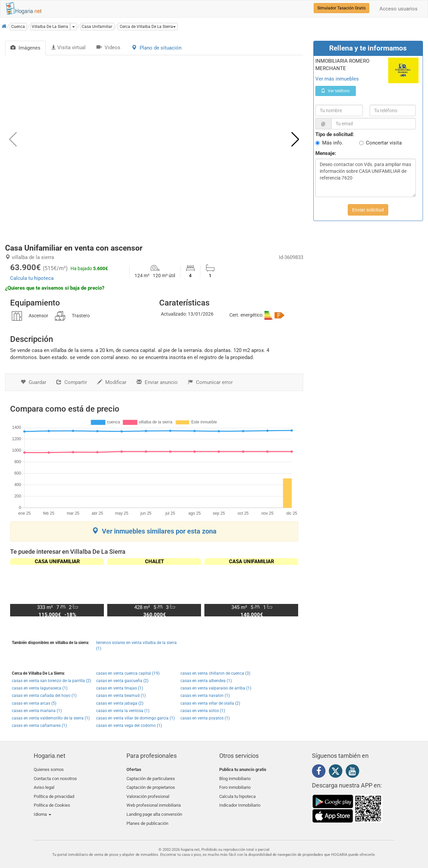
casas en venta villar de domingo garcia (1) (135, 718)
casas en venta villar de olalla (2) (210, 703)
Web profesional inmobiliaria (154, 801)
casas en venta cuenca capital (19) (128, 673)
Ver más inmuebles (337, 79)
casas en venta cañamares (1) (39, 726)
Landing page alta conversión (154, 809)
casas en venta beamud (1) (121, 696)
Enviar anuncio (157, 382)
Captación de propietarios (151, 785)
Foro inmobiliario (235, 785)
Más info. (333, 143)
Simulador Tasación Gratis (341, 8)
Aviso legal (44, 785)
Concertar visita (384, 143)
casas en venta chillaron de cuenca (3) (215, 673)
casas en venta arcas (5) (34, 703)
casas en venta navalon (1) (205, 696)
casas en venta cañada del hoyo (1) (44, 696)
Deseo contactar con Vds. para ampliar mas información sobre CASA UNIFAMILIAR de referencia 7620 (366, 178)
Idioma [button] (42, 809)
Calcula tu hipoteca (32, 278)
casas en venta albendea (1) (206, 681)
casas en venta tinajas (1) (120, 688)
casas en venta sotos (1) (203, 711)
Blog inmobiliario (235, 778)
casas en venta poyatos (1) (205, 718)
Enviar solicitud (368, 210)
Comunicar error (210, 382)
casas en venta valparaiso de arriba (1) (216, 688)
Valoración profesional (148, 793)
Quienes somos (49, 769)
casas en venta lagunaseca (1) (40, 688)
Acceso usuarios (398, 9)
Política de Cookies (52, 801)
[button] (148, 27)
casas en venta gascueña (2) (122, 681)
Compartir (72, 382)
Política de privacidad (54, 793)
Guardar (33, 382)
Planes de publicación (147, 817)
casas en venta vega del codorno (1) (129, 726)
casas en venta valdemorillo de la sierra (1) (51, 718)
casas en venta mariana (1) (37, 711)
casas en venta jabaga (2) (120, 703)
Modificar (112, 382)
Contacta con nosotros (55, 778)
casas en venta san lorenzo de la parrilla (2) (51, 681)
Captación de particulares (151, 778)
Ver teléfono (335, 91)
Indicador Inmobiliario (240, 801)
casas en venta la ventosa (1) (123, 711)
